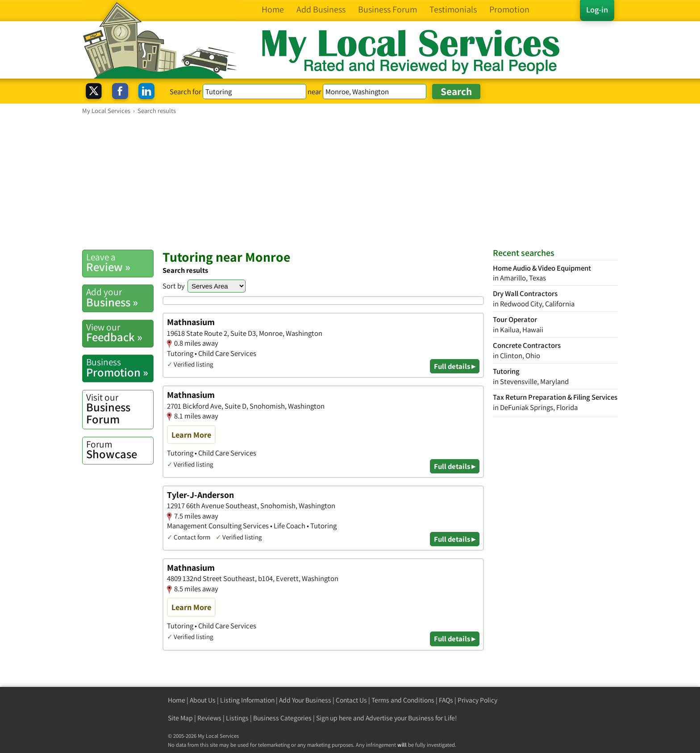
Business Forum (120, 409)
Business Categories (282, 718)
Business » (120, 297)
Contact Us (351, 700)
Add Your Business (305, 700)
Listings (237, 718)
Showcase (120, 450)
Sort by (174, 286)
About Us (203, 700)
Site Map (180, 718)
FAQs (446, 700)
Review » (120, 263)
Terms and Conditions (403, 700)
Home (177, 700)
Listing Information (247, 700)
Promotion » (120, 368)
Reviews (209, 718)
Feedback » (120, 333)
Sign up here (334, 718)
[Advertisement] (350, 182)
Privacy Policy (477, 700)
